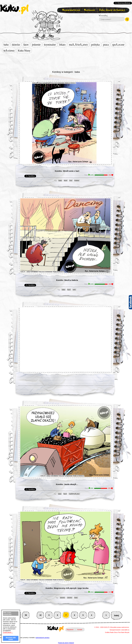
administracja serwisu (43, 638)
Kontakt (80, 630)
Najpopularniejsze (71, 10)
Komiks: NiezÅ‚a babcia (67, 280)
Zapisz (65, 16)
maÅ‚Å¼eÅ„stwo (79, 45)
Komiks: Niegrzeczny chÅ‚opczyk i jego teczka (67, 588)
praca (107, 45)
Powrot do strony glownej (66, 643)
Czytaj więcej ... (8, 632)
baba (7, 45)
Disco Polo (117, 632)
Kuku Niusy (25, 51)
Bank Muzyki (125, 632)
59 (26, 615)
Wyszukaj (110, 15)
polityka (96, 45)
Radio (112, 632)
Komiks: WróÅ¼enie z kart (67, 171)
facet (27, 45)
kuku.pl (14, 9)
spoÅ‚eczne (119, 45)
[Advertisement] (66, 62)
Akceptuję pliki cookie (11, 638)
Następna (117, 615)
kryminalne (51, 45)
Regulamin (70, 630)
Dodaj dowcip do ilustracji (112, 10)
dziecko (17, 45)
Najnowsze (90, 10)
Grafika (107, 632)
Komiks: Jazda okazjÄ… (67, 484)
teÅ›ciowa (10, 51)
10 (40, 615)
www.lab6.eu (125, 630)
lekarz (63, 45)
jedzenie (37, 45)
